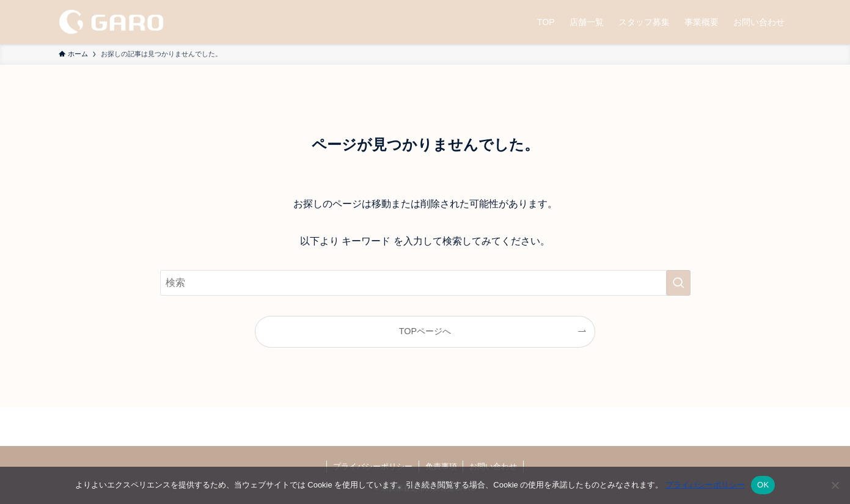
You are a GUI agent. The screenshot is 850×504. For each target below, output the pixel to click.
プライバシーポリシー (705, 485)
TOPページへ (425, 331)
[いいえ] (835, 485)
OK (763, 485)
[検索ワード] (425, 283)
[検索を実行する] (678, 283)
